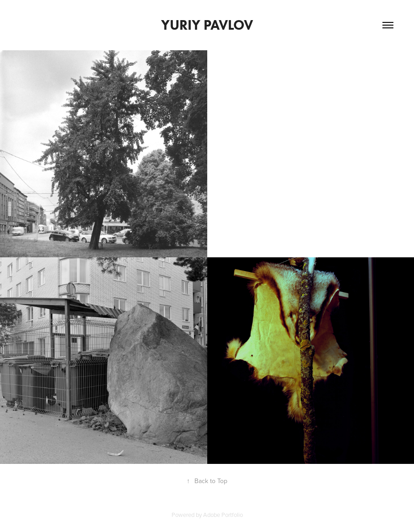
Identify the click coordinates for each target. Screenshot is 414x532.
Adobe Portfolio (223, 515)
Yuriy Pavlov (207, 25)
